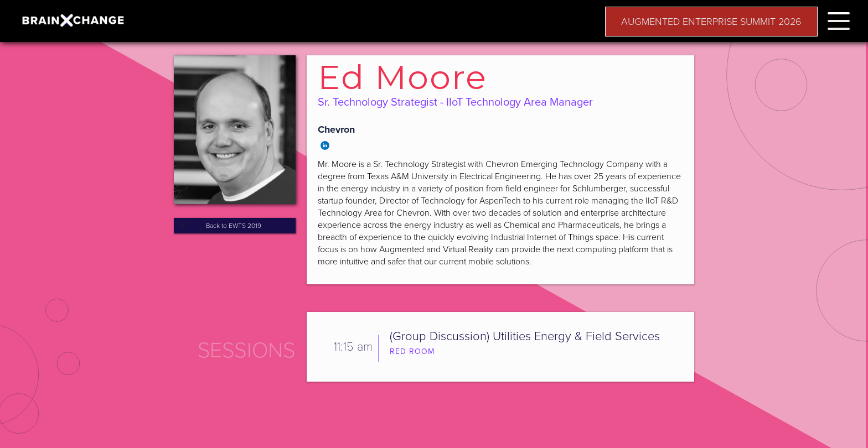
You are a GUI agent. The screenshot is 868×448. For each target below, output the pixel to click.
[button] (839, 19)
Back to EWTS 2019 (234, 226)
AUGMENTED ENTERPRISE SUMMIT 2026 (711, 22)
